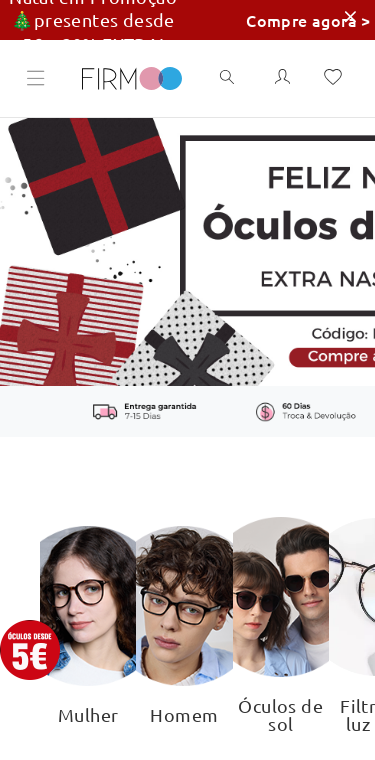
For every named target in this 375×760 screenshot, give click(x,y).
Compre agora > (308, 20)
